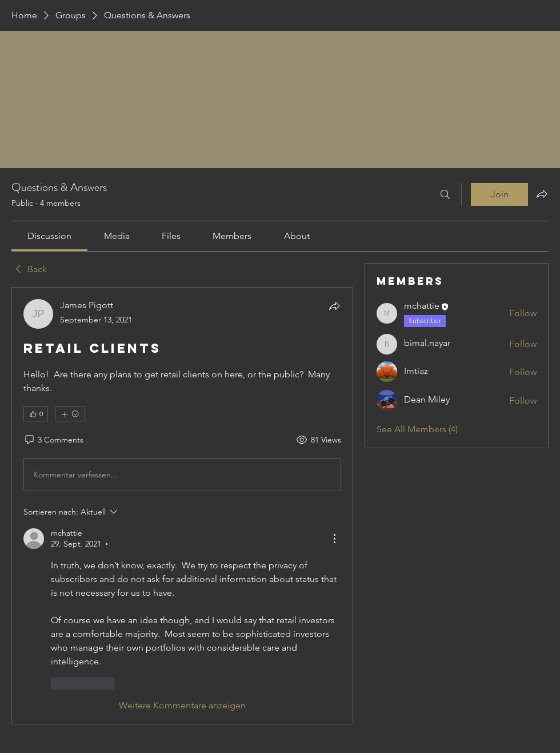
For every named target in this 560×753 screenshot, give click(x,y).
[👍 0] (36, 414)
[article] (182, 505)
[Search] (445, 194)
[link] (49, 236)
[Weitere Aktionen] (334, 539)
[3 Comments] (53, 440)
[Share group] (542, 194)
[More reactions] (70, 414)
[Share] (334, 306)
